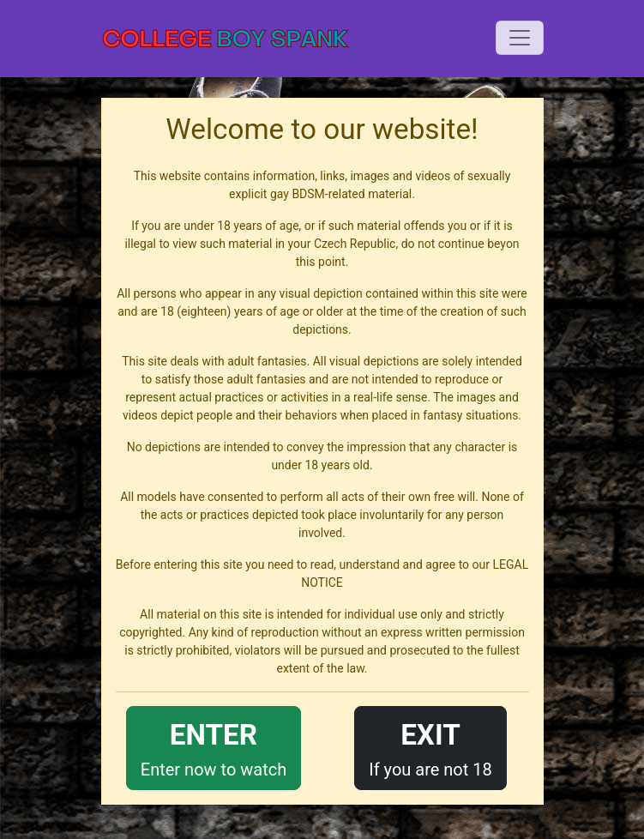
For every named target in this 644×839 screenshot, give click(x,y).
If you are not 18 (430, 747)
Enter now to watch (214, 747)
